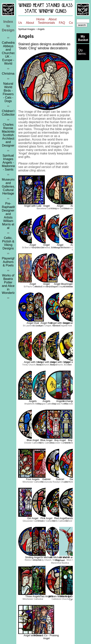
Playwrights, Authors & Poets (10, 262)
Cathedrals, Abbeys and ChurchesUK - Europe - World (10, 53)
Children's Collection (9, 113)
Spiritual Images (27, 29)
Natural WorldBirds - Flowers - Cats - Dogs (8, 92)
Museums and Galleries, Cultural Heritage (8, 186)
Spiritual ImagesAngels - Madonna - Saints (8, 162)
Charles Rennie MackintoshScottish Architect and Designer (10, 135)
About (30, 23)
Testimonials (46, 23)
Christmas (9, 74)
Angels (41, 29)
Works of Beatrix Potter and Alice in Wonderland (10, 284)
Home (40, 19)
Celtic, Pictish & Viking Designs (8, 243)
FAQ (62, 23)
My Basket (83, 38)
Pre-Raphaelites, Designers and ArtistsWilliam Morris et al (10, 216)
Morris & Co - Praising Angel (46, 637)
